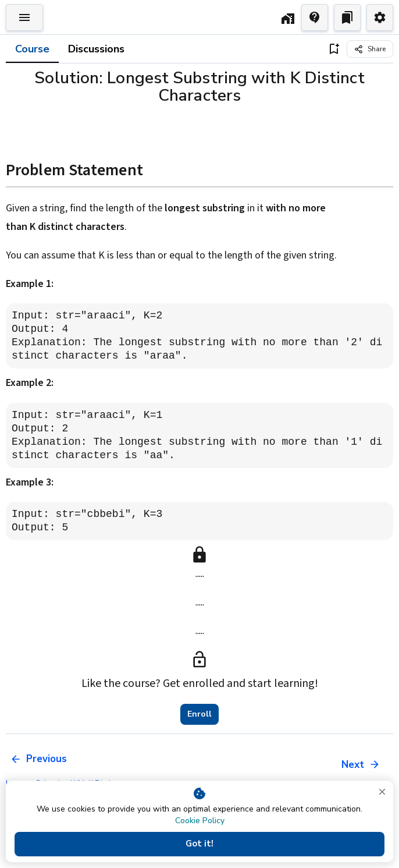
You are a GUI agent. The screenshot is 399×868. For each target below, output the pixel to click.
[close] (382, 792)
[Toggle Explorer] (24, 17)
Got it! (199, 844)
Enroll (199, 714)
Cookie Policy (200, 821)
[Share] (370, 49)
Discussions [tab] (96, 49)
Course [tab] (32, 49)
